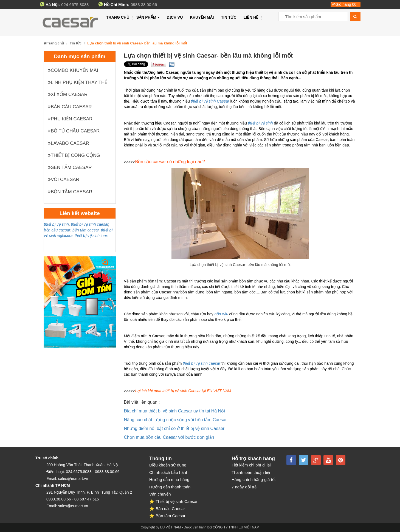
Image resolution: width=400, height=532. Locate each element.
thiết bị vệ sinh (56, 224)
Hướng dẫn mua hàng (169, 479)
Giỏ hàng (346, 4)
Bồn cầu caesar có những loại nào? (170, 162)
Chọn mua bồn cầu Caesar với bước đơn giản (169, 437)
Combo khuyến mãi (73, 70)
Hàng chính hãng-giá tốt (254, 479)
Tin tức (229, 17)
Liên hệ (251, 17)
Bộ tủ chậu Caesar (74, 131)
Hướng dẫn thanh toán (170, 487)
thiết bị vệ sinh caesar (90, 224)
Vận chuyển (160, 494)
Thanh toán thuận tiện (251, 472)
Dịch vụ (175, 17)
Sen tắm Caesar (70, 167)
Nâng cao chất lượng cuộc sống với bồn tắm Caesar (175, 420)
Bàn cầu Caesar (70, 107)
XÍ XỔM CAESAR (68, 94)
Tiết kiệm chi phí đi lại (251, 465)
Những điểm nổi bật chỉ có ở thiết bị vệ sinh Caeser (174, 428)
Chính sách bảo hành (169, 472)
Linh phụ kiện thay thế (78, 82)
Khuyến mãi (202, 17)
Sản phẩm (148, 17)
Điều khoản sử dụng (168, 465)
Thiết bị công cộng (74, 155)
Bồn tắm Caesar (70, 192)
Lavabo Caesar (69, 143)
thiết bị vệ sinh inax (91, 236)
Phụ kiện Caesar (70, 119)
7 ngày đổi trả (244, 487)
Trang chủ (118, 17)
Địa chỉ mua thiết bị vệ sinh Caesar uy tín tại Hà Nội (174, 411)
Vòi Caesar (64, 179)
